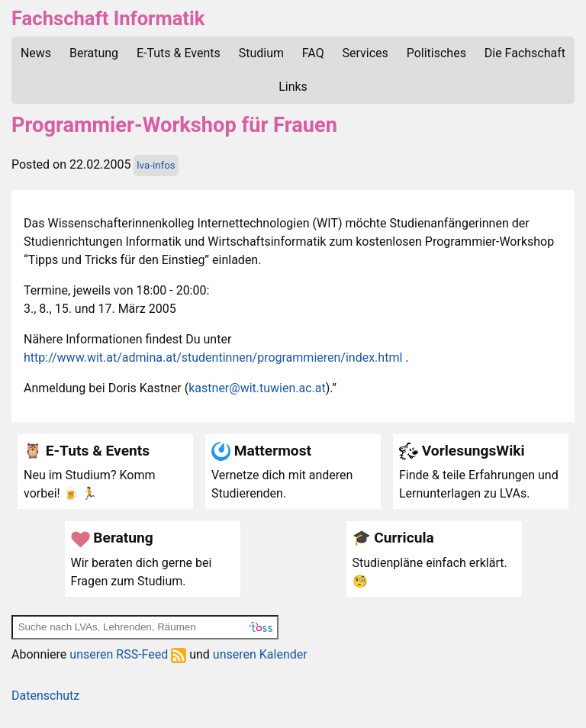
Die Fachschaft (525, 53)
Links (293, 87)
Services (365, 53)
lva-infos (156, 165)
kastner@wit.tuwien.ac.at (257, 388)
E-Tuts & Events (179, 53)
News (36, 53)
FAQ (313, 53)
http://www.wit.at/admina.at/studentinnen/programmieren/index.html (213, 358)
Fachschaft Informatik (108, 18)
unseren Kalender (260, 654)
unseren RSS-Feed (128, 654)
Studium (261, 53)
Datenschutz (45, 696)
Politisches (436, 53)
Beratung (94, 53)
